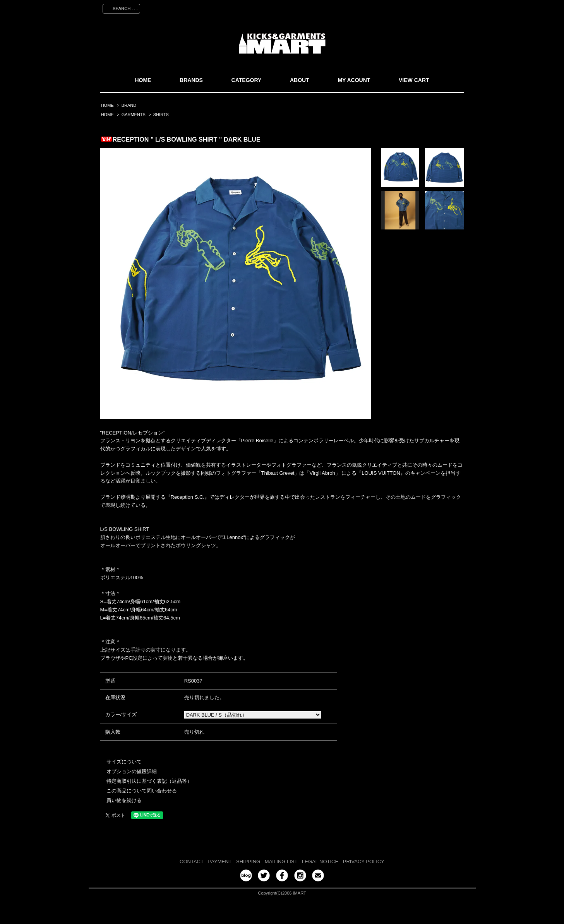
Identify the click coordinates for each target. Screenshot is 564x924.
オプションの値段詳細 (132, 771)
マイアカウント (355, 7)
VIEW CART (414, 80)
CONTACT (192, 862)
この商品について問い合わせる (142, 791)
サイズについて (124, 762)
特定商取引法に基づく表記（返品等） (149, 781)
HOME (143, 80)
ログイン (422, 7)
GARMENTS (134, 115)
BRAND (129, 105)
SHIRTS (161, 115)
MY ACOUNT (354, 80)
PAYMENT (220, 862)
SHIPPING (248, 862)
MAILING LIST (281, 862)
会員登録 (392, 7)
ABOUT (300, 80)
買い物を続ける (124, 800)
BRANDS (191, 80)
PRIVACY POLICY (364, 862)
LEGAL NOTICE (320, 862)
